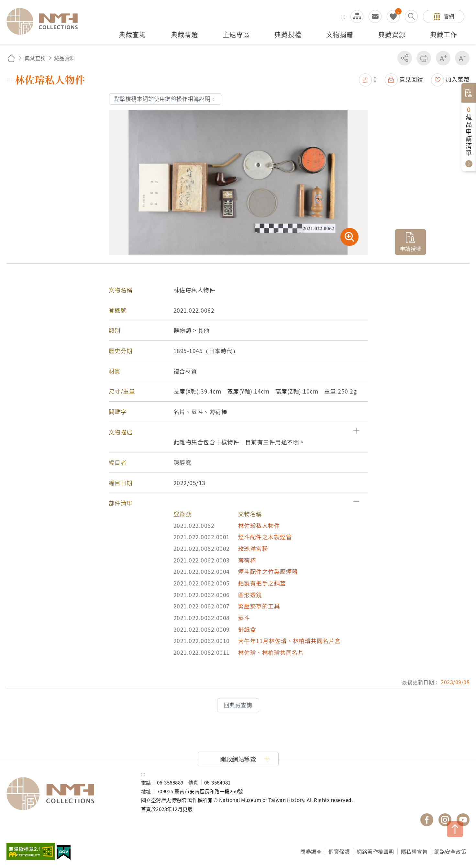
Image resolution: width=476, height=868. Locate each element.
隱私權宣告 (414, 851)
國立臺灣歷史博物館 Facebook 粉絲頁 (427, 820)
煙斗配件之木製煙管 (265, 537)
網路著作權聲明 (375, 851)
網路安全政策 (450, 851)
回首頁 (11, 58)
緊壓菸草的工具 (259, 606)
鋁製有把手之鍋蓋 (262, 583)
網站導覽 (357, 17)
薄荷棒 (247, 560)
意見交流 (375, 17)
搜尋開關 (411, 17)
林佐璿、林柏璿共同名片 (271, 652)
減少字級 (462, 58)
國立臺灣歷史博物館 (67, 794)
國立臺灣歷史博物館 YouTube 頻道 (463, 820)
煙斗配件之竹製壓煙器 (268, 571)
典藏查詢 (35, 58)
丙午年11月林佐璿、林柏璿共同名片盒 (289, 641)
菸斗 (244, 618)
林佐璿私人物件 (259, 525)
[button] (238, 432)
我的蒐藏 (393, 17)
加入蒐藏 (458, 79)
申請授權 (411, 249)
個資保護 (339, 851)
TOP (455, 829)
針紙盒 (247, 629)
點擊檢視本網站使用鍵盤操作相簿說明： (165, 99)
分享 (405, 58)
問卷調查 (311, 851)
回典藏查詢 (238, 705)
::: (343, 16)
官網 (449, 16)
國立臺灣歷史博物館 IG (445, 820)
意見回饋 (411, 79)
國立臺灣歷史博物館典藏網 (46, 21)
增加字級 (443, 58)
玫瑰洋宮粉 (253, 548)
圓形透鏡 (250, 595)
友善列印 (424, 58)
